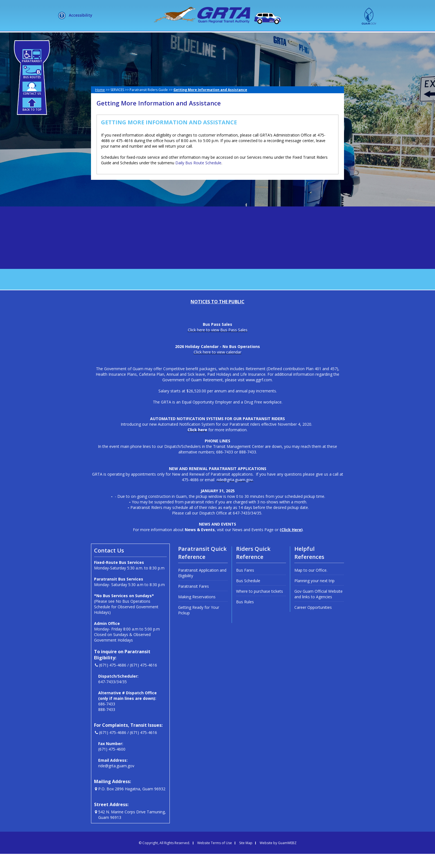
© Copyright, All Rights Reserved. (164, 857)
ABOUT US (138, 38)
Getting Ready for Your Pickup (199, 624)
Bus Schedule (248, 595)
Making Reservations (197, 611)
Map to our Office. (311, 584)
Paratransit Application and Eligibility (202, 587)
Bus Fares (245, 584)
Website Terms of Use (215, 857)
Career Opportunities (313, 621)
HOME (109, 38)
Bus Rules (245, 616)
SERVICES (174, 38)
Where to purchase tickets (260, 605)
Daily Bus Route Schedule (198, 177)
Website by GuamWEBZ (278, 857)
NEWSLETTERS (252, 38)
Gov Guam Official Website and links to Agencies (318, 608)
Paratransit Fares (194, 600)
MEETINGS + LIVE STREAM (305, 38)
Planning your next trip (314, 595)
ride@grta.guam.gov (116, 780)
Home (100, 104)
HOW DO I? (210, 38)
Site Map (246, 857)
